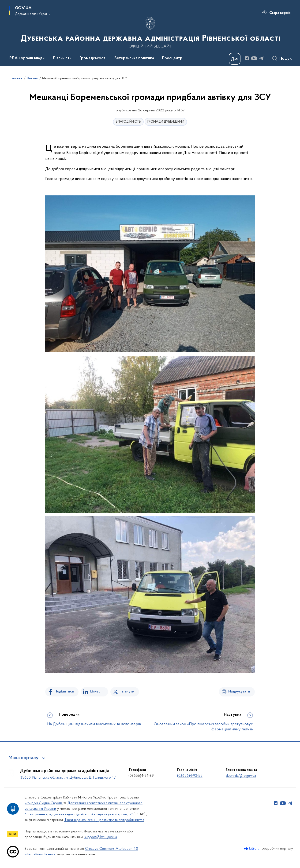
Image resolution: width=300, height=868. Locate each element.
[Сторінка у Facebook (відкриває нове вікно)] (247, 58)
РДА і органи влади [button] (27, 58)
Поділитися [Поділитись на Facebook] (64, 692)
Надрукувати (239, 692)
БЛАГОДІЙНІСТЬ (128, 122)
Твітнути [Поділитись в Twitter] (127, 692)
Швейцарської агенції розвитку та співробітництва (104, 820)
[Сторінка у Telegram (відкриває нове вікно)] (261, 58)
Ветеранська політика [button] (134, 58)
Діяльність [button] (62, 58)
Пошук (286, 59)
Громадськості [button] (93, 58)
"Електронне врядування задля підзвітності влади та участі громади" (79, 814)
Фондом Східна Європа (44, 803)
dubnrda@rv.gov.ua (241, 776)
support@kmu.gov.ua (101, 837)
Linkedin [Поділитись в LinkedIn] (97, 692)
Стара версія (280, 13)
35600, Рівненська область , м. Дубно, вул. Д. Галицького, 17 (68, 778)
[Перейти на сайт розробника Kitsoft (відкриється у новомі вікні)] (252, 848)
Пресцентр (172, 58)
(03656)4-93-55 (190, 776)
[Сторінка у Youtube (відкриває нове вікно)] (254, 58)
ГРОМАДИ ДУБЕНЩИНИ (166, 122)
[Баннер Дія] (235, 59)
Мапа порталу (24, 758)
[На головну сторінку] (150, 33)
